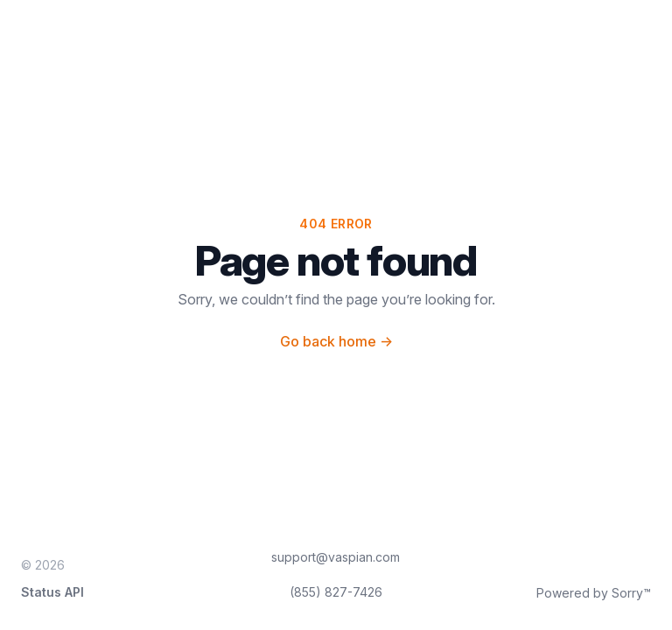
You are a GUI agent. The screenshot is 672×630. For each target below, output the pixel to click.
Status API (52, 592)
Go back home (336, 341)
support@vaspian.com (336, 557)
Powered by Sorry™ (594, 593)
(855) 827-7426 (336, 592)
